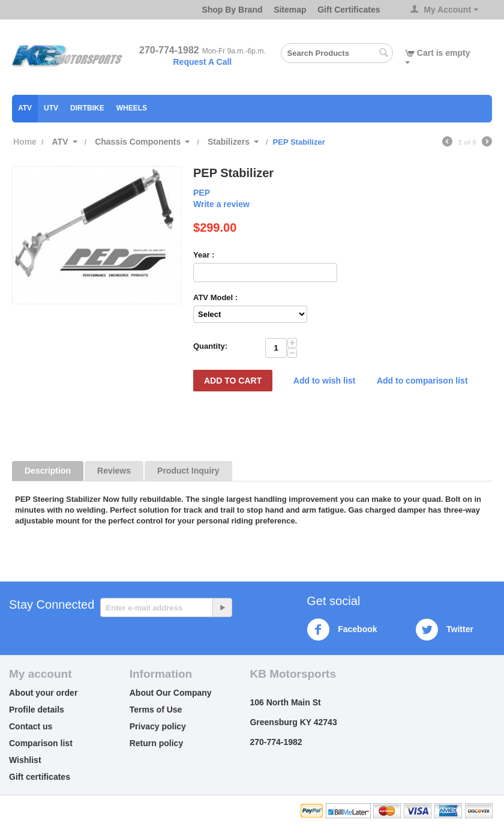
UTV (51, 108)
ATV (25, 108)
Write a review (221, 204)
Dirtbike (87, 108)
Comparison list (41, 743)
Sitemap (290, 10)
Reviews (114, 471)
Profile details (37, 710)
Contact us (31, 726)
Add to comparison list (422, 381)
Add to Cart (233, 381)
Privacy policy (158, 726)
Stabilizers (229, 142)
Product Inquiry (188, 471)
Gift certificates (40, 777)
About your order (43, 693)
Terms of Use (156, 710)
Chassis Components (138, 142)
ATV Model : (215, 297)
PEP (202, 193)
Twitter (444, 630)
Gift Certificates (349, 10)
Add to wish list (324, 381)
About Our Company (171, 693)
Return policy (156, 743)
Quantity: (210, 346)
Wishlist (25, 760)
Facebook (342, 630)
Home (25, 142)
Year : (204, 255)
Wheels (132, 108)
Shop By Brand (232, 10)
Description (48, 471)
